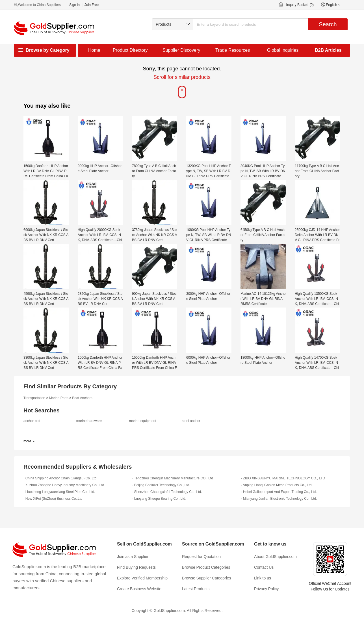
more (27, 441)
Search (328, 24)
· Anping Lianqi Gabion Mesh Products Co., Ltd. (277, 485)
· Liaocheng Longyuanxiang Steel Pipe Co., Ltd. (59, 492)
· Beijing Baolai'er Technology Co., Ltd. (161, 485)
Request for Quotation (201, 557)
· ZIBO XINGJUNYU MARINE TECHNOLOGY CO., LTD (283, 478)
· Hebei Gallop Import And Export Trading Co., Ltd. (279, 492)
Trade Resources (233, 50)
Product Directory (130, 50)
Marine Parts (59, 398)
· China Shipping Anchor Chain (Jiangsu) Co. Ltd (60, 478)
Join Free (92, 5)
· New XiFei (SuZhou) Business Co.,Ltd (53, 499)
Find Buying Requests (136, 567)
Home (94, 50)
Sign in (74, 5)
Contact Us (264, 567)
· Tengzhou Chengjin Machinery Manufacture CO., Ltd (173, 478)
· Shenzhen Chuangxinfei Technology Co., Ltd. (167, 492)
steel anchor (191, 421)
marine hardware (89, 421)
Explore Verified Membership (142, 578)
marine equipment (143, 421)
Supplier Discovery (181, 50)
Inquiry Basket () (300, 5)
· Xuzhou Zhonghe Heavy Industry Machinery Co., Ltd (64, 485)
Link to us (263, 578)
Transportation (34, 398)
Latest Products (196, 589)
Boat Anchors (82, 398)
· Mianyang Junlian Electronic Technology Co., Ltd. (279, 499)
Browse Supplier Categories (207, 578)
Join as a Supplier (133, 557)
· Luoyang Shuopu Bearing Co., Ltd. (159, 499)
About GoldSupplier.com (275, 557)
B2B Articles (328, 50)
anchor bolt (32, 421)
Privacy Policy (266, 589)
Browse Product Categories (206, 567)
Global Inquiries (283, 50)
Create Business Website (139, 589)
